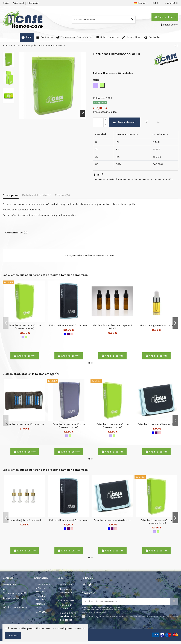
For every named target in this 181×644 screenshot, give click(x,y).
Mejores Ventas (40, 606)
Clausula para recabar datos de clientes (68, 616)
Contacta (41, 612)
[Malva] (23, 337)
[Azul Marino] (65, 334)
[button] (44, 37)
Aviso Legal (19, 3)
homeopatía (101, 179)
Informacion (33, 3)
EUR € (156, 3)
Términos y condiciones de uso (67, 593)
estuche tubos (118, 179)
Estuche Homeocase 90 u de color (68, 325)
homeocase (160, 179)
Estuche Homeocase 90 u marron (25, 424)
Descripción (11, 195)
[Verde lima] (26, 337)
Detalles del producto (37, 195)
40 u (171, 179)
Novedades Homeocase (42, 598)
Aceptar (13, 636)
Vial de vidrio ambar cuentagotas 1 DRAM (112, 327)
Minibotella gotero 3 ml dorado (25, 520)
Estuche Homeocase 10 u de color (156, 424)
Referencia (99, 98)
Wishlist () (171, 3)
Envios (6, 3)
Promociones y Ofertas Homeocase (43, 588)
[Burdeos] (68, 334)
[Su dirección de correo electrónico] (126, 602)
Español (141, 3)
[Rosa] (72, 334)
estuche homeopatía (140, 179)
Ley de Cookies (68, 601)
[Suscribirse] (174, 602)
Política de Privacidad (66, 607)
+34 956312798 (15, 598)
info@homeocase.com (15, 607)
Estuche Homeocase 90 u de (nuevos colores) (25, 327)
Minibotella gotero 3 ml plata (156, 325)
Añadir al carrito (125, 122)
